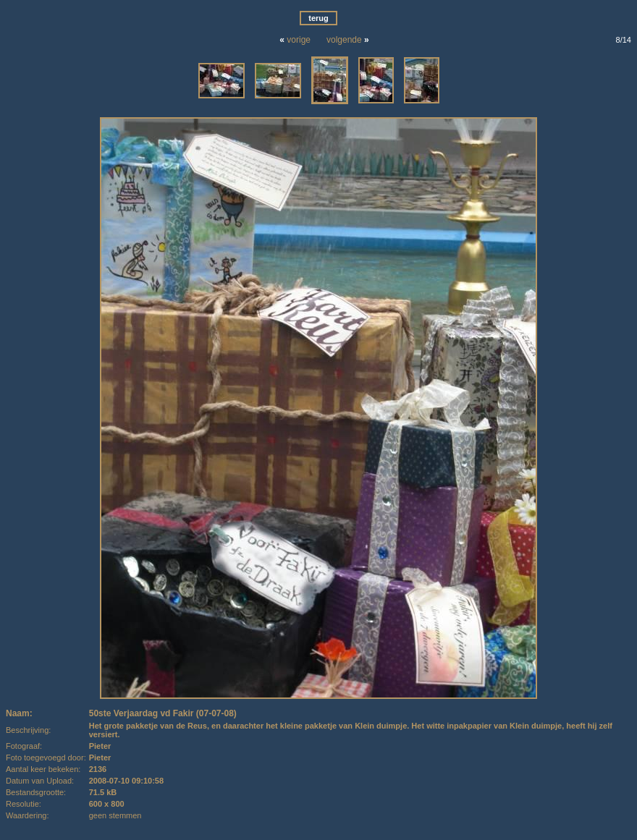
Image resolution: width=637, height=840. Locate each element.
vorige (299, 40)
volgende (344, 40)
